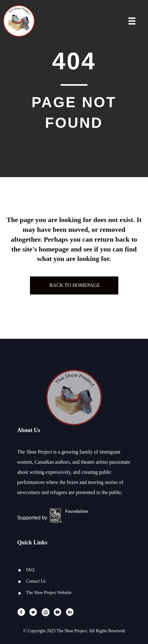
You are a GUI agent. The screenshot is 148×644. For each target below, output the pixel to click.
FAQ (30, 570)
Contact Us (36, 581)
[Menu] (132, 22)
